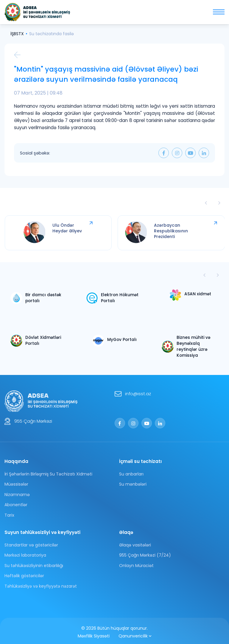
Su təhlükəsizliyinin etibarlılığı (34, 563)
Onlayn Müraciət (136, 563)
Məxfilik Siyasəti (94, 634)
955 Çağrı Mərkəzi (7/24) (145, 553)
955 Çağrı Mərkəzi (33, 419)
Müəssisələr (16, 482)
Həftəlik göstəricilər (24, 573)
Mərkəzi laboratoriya (25, 553)
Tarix (9, 513)
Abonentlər (16, 502)
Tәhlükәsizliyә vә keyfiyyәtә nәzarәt (41, 584)
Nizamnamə (17, 492)
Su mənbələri (133, 482)
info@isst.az (138, 391)
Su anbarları (131, 472)
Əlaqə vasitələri (135, 543)
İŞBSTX (17, 34)
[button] (218, 276)
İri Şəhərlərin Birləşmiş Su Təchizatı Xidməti (48, 472)
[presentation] (206, 203)
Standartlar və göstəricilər (31, 543)
